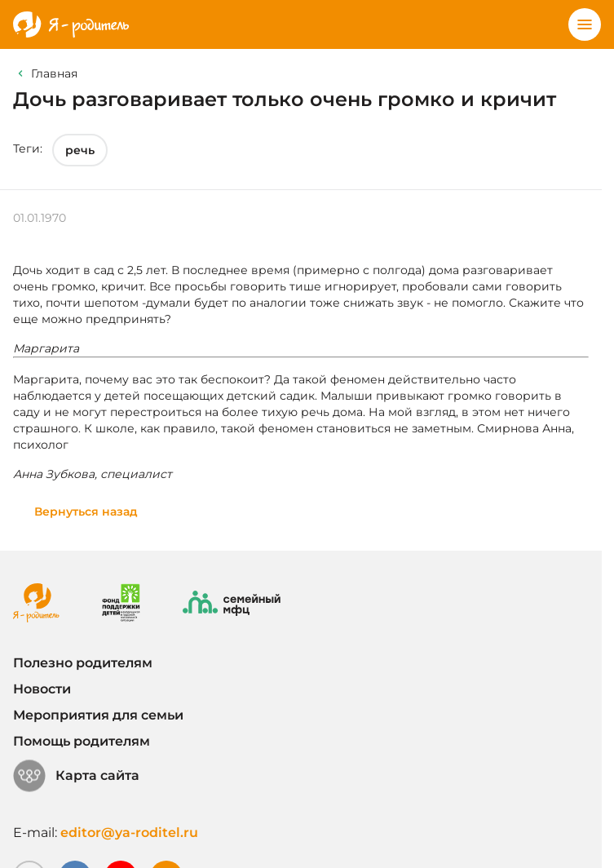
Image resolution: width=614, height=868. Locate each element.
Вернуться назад (86, 511)
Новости (42, 689)
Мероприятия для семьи (98, 715)
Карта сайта (76, 776)
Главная (54, 73)
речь (80, 150)
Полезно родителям (83, 663)
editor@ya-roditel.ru (129, 833)
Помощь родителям (82, 741)
